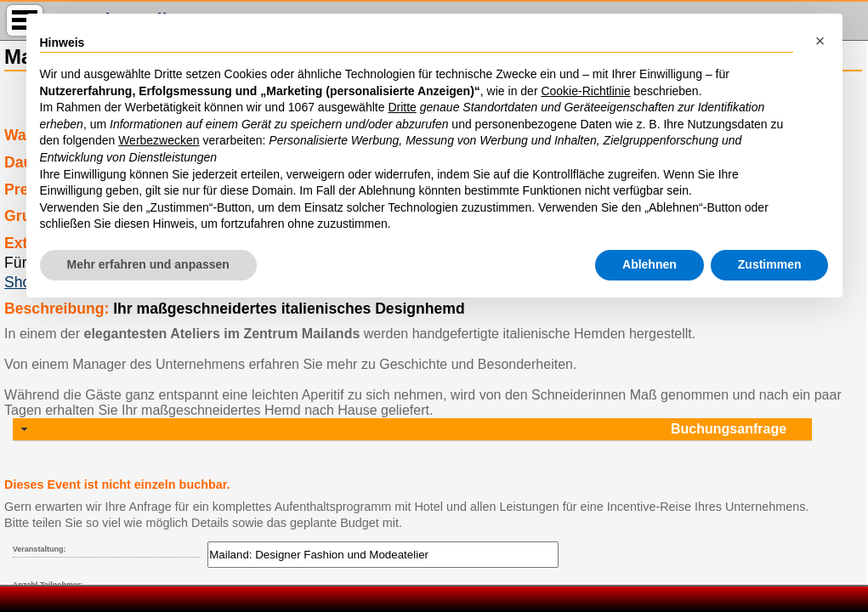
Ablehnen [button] (650, 264)
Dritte (402, 107)
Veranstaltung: (40, 549)
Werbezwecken (159, 140)
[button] (820, 41)
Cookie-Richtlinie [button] (585, 91)
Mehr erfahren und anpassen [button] (148, 264)
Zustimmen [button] (770, 264)
